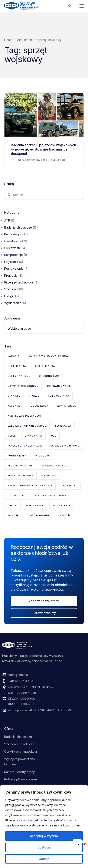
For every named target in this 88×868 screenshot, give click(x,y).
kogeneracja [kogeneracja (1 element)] (39, 406)
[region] (44, 827)
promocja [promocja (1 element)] (43, 456)
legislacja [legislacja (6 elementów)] (63, 426)
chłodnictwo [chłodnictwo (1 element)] (49, 376)
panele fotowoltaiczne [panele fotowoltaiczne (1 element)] (25, 446)
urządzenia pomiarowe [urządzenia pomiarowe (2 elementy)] (49, 495)
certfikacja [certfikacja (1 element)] (17, 366)
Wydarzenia (13, 303)
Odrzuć (44, 859)
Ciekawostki (13, 248)
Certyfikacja (13, 241)
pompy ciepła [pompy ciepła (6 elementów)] (17, 456)
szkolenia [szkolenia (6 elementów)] (49, 476)
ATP (7, 220)
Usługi (9, 296)
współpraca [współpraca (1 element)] (35, 505)
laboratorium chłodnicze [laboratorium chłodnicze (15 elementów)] (27, 426)
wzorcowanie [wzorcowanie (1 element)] (40, 515)
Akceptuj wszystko (44, 836)
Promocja (11, 276)
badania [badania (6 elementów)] (14, 356)
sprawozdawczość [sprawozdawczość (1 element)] (55, 466)
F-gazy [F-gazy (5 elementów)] (34, 396)
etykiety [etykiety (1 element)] (14, 396)
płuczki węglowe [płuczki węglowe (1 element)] (20, 466)
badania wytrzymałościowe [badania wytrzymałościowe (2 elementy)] (49, 356)
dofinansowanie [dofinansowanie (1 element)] (59, 386)
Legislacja (11, 262)
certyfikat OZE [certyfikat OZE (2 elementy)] (19, 376)
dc (13, 160)
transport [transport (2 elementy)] (69, 486)
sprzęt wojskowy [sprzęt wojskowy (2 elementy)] (20, 476)
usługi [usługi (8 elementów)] (12, 505)
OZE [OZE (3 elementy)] (54, 436)
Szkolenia (11, 289)
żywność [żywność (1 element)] (65, 515)
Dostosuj (44, 847)
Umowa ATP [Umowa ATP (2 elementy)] (16, 495)
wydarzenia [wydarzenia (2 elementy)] (62, 505)
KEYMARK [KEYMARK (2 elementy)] (14, 406)
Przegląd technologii (19, 282)
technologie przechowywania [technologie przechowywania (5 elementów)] (30, 486)
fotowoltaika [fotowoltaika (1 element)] (59, 396)
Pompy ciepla (14, 269)
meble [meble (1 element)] (12, 436)
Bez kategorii (14, 234)
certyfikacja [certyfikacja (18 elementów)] (45, 366)
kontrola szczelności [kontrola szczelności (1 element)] (24, 416)
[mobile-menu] (79, 6)
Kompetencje (14, 255)
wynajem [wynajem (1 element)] (14, 515)
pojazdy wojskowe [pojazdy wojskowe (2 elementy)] (65, 446)
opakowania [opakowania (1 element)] (33, 436)
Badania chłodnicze (18, 227)
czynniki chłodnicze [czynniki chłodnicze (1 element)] (23, 386)
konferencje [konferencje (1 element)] (67, 406)
